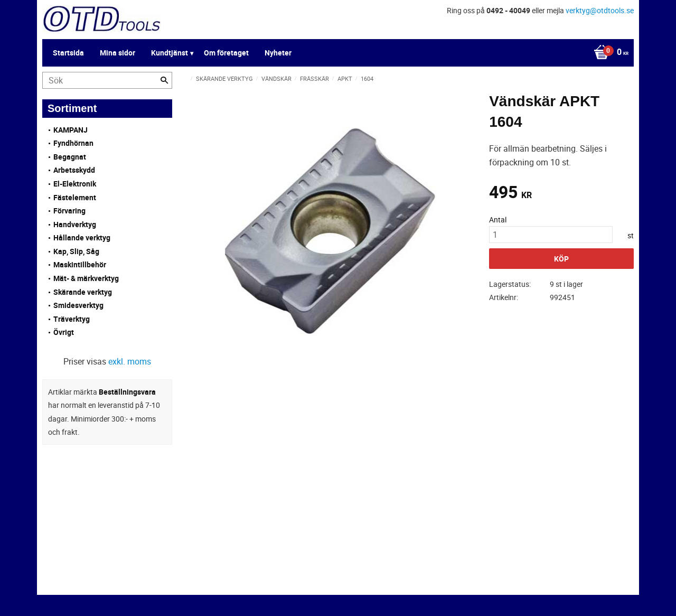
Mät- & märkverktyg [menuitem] (86, 278)
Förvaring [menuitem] (69, 211)
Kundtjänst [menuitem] (170, 53)
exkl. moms (130, 361)
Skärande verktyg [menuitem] (83, 292)
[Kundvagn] (608, 53)
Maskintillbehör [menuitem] (80, 264)
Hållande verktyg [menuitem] (82, 237)
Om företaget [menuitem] (226, 53)
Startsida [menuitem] (68, 53)
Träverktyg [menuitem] (72, 319)
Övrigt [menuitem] (64, 332)
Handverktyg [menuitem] (75, 224)
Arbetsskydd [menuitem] (74, 170)
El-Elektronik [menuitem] (75, 184)
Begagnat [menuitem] (70, 157)
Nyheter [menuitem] (278, 53)
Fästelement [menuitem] (75, 197)
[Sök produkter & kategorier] (107, 80)
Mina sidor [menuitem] (118, 53)
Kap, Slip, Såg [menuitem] (76, 251)
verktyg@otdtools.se (600, 10)
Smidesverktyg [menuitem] (78, 305)
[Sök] (164, 80)
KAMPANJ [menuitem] (71, 130)
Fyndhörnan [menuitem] (73, 143)
